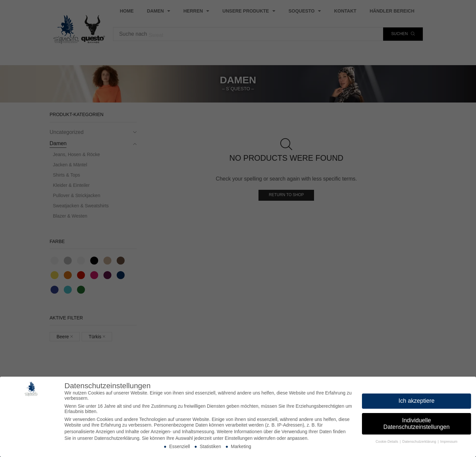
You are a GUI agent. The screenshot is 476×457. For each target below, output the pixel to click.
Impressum (449, 441)
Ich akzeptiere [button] (417, 401)
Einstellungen (239, 438)
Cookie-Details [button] (387, 441)
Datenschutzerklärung (117, 438)
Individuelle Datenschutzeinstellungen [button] (416, 424)
